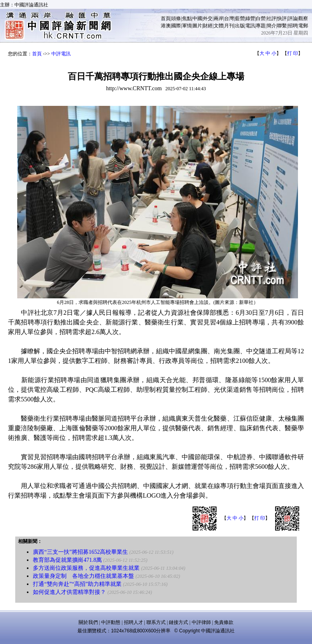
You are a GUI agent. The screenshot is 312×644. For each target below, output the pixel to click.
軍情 (187, 26)
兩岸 (219, 18)
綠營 (250, 18)
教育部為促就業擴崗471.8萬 (67, 560)
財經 (208, 26)
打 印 (293, 53)
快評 (282, 18)
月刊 (229, 26)
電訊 (250, 26)
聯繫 (282, 26)
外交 (208, 18)
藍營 (240, 18)
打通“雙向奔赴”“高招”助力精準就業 (77, 584)
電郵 (303, 26)
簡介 (271, 26)
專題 (261, 26)
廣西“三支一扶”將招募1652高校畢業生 (80, 552)
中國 (197, 18)
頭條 (176, 18)
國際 (176, 26)
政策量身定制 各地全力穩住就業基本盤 (83, 576)
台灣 (229, 18)
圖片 (197, 26)
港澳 (166, 26)
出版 (240, 26)
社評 (271, 18)
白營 (261, 18)
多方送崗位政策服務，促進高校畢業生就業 (86, 568)
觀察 (303, 18)
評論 (293, 18)
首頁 (166, 18)
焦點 (187, 18)
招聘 (293, 26)
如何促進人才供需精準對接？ (69, 592)
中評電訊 (61, 54)
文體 (219, 26)
